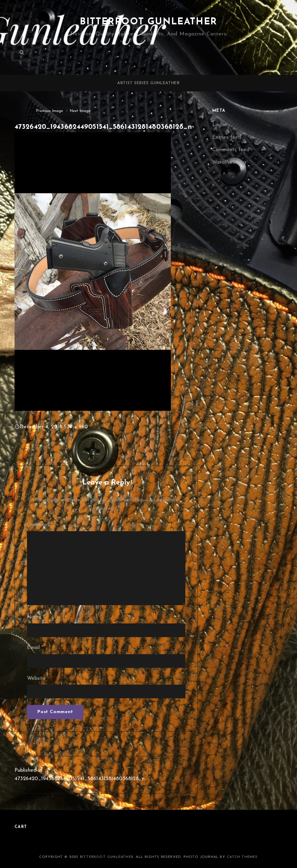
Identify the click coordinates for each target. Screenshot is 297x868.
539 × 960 (76, 427)
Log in (220, 125)
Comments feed (231, 150)
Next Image (80, 111)
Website (36, 678)
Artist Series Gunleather (148, 83)
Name (36, 617)
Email (35, 648)
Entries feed (227, 137)
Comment (40, 525)
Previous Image (49, 111)
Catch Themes (242, 857)
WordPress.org (229, 162)
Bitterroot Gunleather (148, 22)
